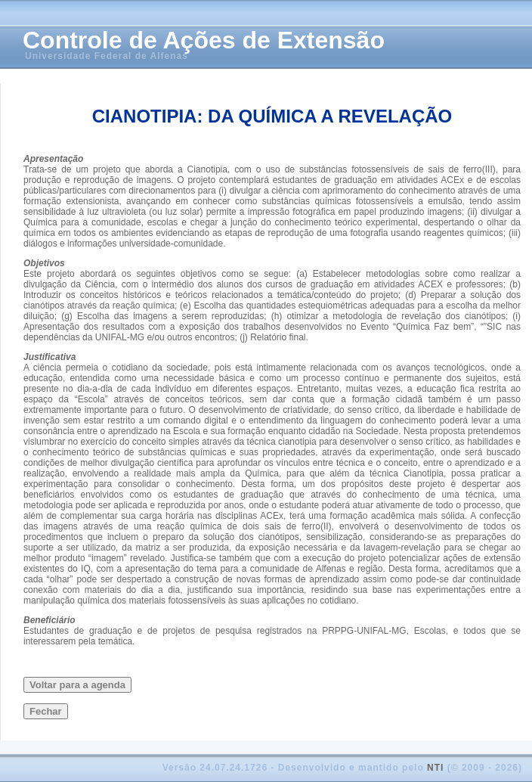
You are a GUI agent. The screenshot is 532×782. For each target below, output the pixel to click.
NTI (435, 768)
